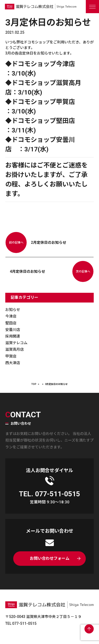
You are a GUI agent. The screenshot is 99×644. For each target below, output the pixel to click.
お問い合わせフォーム (50, 558)
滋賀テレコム (16, 343)
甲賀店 (11, 356)
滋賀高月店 (15, 349)
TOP (34, 384)
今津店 (11, 316)
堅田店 (11, 323)
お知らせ (13, 310)
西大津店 (13, 363)
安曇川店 (13, 330)
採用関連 (13, 336)
